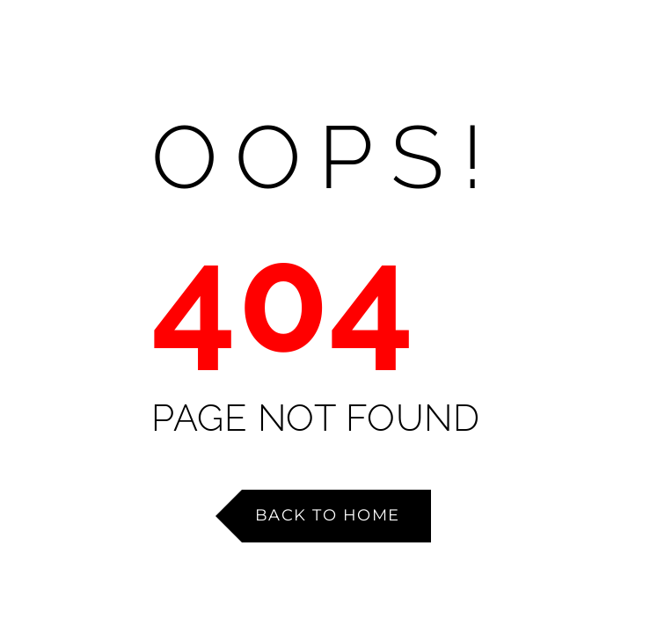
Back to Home (328, 515)
